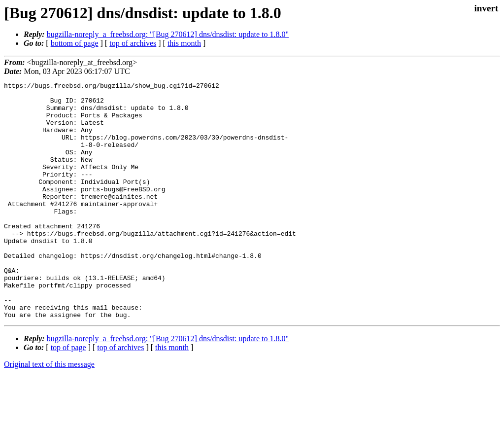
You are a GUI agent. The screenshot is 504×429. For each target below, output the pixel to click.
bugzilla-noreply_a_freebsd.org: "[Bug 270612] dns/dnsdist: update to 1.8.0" (168, 34)
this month (184, 43)
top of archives (133, 43)
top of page (68, 395)
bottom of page (75, 43)
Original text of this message (49, 411)
